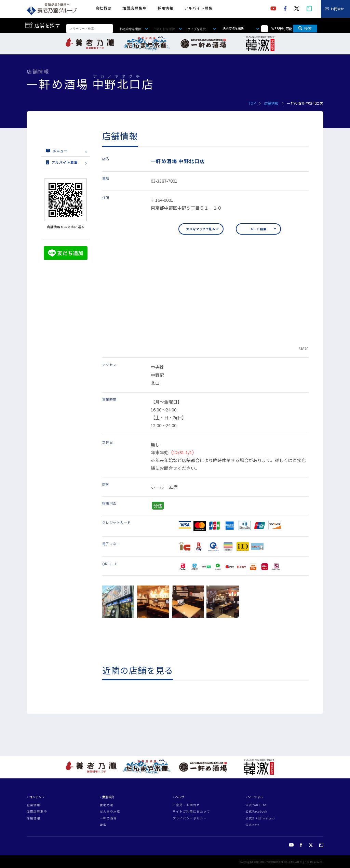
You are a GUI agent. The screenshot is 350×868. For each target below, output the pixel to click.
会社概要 (104, 8)
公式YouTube (256, 805)
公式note (252, 825)
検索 (305, 28)
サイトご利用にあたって (191, 811)
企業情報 (33, 805)
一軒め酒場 (108, 818)
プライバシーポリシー (190, 818)
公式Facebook (256, 811)
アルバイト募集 (198, 8)
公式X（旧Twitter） (261, 818)
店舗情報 (271, 103)
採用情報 (166, 8)
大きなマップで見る (201, 229)
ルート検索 (259, 229)
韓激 (103, 825)
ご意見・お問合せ (186, 805)
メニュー (57, 151)
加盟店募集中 (134, 8)
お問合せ (337, 9)
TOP (252, 103)
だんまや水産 (110, 811)
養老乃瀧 (107, 805)
